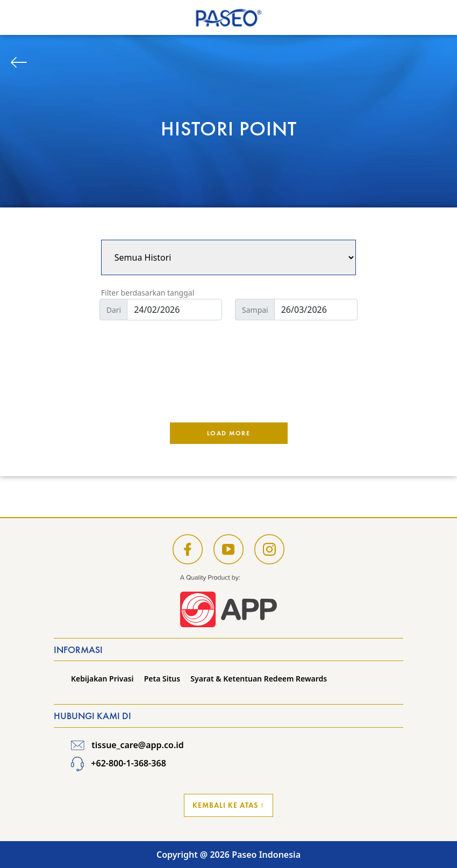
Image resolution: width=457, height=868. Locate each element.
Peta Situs (162, 679)
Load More (229, 433)
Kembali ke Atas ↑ (228, 805)
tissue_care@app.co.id (127, 745)
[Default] (174, 310)
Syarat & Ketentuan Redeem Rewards (259, 679)
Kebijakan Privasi (102, 679)
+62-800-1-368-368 (119, 763)
